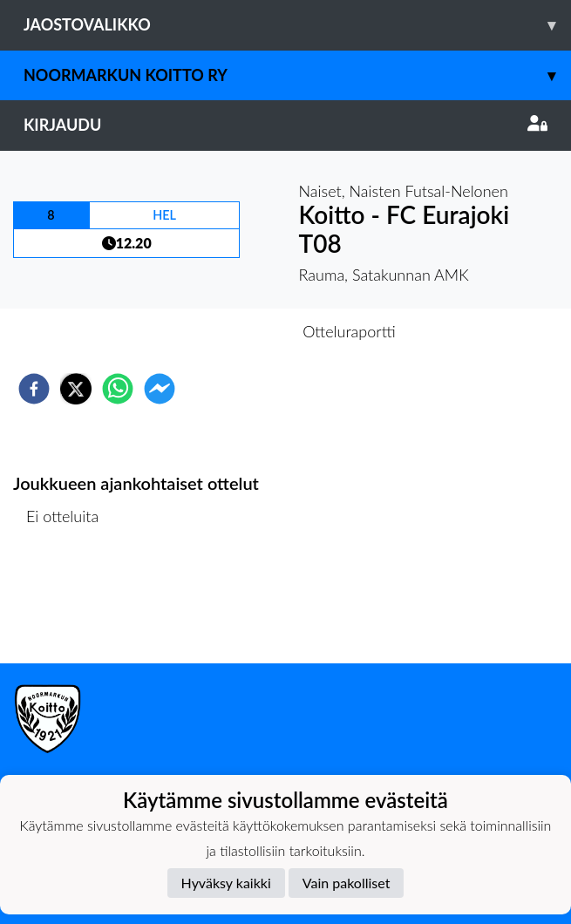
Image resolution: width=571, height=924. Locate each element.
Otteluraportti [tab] (349, 331)
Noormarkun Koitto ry (297, 75)
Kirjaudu (285, 125)
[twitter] (76, 389)
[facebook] (34, 389)
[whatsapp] (118, 389)
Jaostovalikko (297, 25)
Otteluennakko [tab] (225, 331)
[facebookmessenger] (160, 389)
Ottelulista (69, 605)
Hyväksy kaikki (226, 883)
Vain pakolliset (347, 883)
